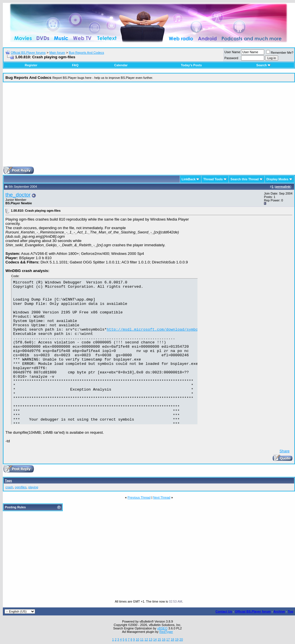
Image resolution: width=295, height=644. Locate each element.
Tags (8, 481)
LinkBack (189, 179)
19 (177, 639)
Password (231, 58)
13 (151, 639)
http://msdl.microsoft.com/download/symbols (155, 339)
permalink (283, 187)
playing (33, 487)
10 (138, 639)
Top (291, 611)
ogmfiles (21, 487)
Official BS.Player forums (28, 53)
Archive (279, 611)
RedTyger (166, 632)
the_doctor (18, 195)
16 (164, 639)
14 (155, 639)
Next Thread (162, 497)
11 (142, 639)
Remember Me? (280, 53)
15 (159, 639)
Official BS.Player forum (253, 611)
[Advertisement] (149, 127)
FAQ (75, 65)
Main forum (57, 53)
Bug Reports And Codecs (86, 53)
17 (168, 639)
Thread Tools (213, 179)
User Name (233, 52)
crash (9, 487)
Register (31, 65)
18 (172, 639)
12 (146, 639)
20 (181, 639)
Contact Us (224, 611)
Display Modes (277, 179)
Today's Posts (191, 65)
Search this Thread (245, 179)
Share (284, 451)
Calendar (121, 65)
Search (263, 65)
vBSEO (162, 628)
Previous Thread (139, 497)
